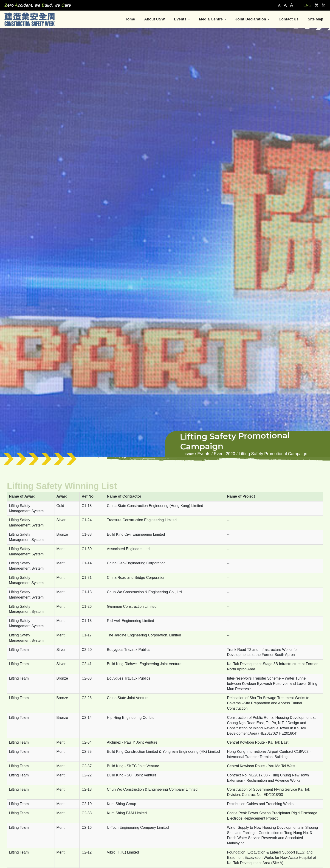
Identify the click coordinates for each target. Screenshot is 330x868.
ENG (307, 5)
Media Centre (212, 19)
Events (182, 19)
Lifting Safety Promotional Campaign (273, 454)
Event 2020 (224, 454)
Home (130, 19)
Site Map (315, 19)
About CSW (154, 19)
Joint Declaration (252, 19)
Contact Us (288, 19)
